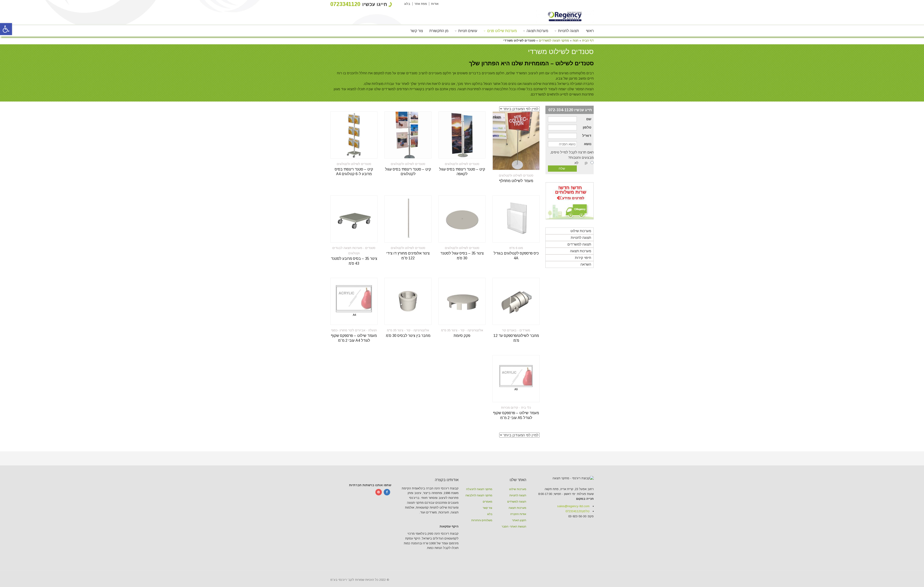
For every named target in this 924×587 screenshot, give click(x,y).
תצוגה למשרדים (579, 244)
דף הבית (588, 40)
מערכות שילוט (581, 231)
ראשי (590, 31)
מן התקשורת (439, 31)
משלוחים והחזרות (482, 520)
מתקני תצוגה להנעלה (479, 489)
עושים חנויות (468, 31)
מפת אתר (421, 4)
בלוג (407, 4)
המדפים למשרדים (395, 89)
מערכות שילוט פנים (502, 31)
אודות (435, 4)
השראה (586, 264)
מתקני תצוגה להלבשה (479, 495)
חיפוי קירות (583, 258)
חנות (576, 40)
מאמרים (488, 502)
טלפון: (577, 541)
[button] (6, 29)
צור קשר (417, 31)
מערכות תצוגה (537, 31)
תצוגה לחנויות (568, 31)
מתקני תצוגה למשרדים (554, 40)
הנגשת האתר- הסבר (514, 527)
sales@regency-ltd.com (573, 536)
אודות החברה (518, 514)
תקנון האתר (519, 520)
